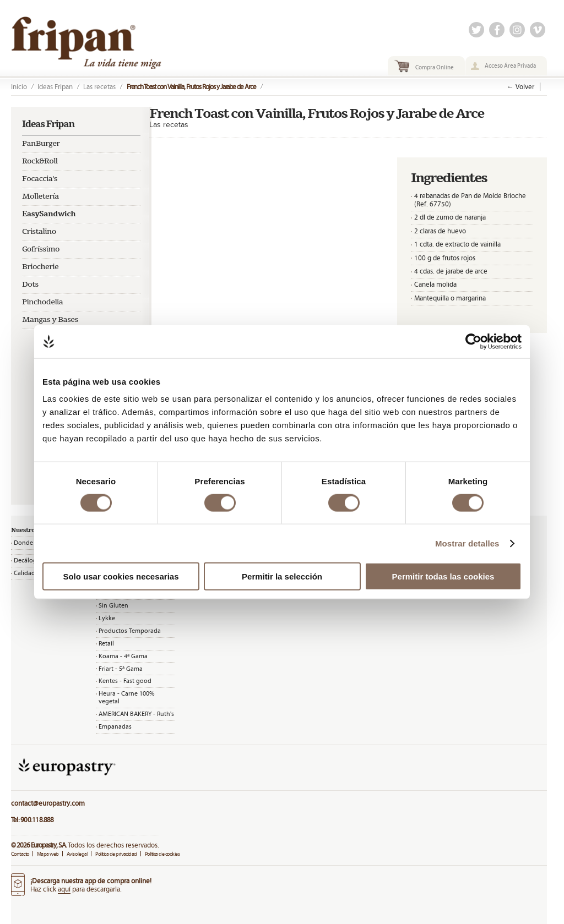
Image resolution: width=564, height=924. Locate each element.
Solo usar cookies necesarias (121, 576)
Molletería (40, 196)
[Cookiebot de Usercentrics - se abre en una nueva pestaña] (473, 341)
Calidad (25, 573)
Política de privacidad (116, 854)
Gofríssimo (41, 249)
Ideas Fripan (55, 87)
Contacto (20, 854)
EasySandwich (49, 214)
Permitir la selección (282, 576)
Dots (30, 285)
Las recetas (99, 87)
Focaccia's (40, 179)
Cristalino (39, 232)
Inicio (19, 87)
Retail (106, 643)
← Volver (520, 87)
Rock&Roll (40, 161)
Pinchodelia (43, 302)
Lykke (107, 618)
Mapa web (48, 854)
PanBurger (41, 144)
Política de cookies (162, 854)
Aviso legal (77, 854)
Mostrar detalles (467, 543)
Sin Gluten (113, 605)
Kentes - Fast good (125, 681)
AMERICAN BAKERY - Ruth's (136, 714)
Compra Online (435, 67)
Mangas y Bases (50, 320)
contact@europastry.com (48, 803)
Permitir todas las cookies (443, 576)
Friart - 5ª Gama (121, 669)
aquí (64, 889)
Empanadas (115, 726)
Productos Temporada (130, 631)
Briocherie (40, 267)
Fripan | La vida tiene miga (114, 42)
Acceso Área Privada (510, 65)
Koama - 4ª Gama (123, 656)
